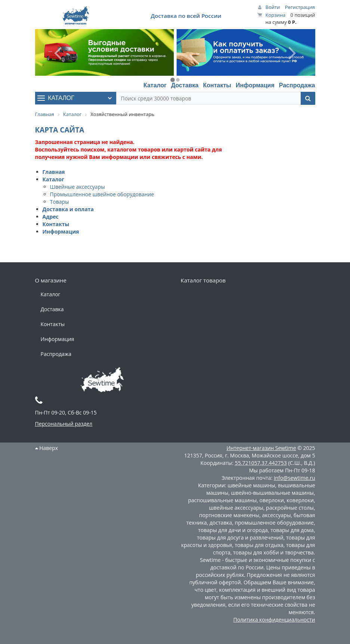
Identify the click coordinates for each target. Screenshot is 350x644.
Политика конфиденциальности (274, 620)
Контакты (217, 85)
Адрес (51, 217)
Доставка (185, 85)
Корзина (276, 15)
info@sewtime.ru (295, 478)
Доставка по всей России (186, 16)
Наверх (47, 448)
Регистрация (300, 7)
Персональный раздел (64, 424)
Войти (273, 7)
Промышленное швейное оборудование (102, 194)
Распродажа (297, 85)
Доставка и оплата (68, 209)
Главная (54, 172)
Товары (60, 202)
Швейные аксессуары (78, 187)
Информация (255, 85)
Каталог (155, 85)
